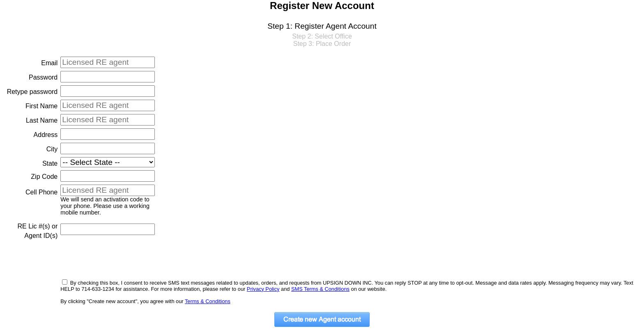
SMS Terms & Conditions (320, 289)
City (52, 149)
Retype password (32, 92)
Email (49, 63)
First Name (41, 106)
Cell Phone (41, 192)
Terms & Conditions (208, 301)
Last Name (42, 120)
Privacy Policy (263, 289)
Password (43, 77)
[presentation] (123, 259)
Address (46, 135)
